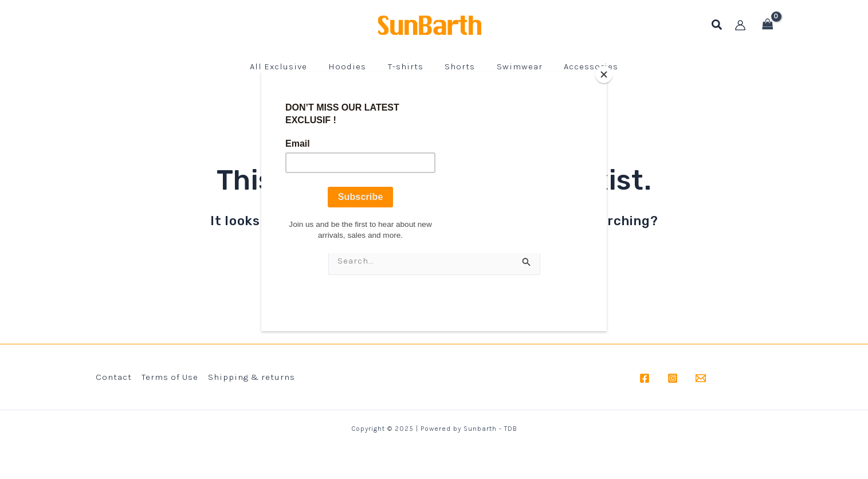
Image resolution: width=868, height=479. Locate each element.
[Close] (604, 74)
